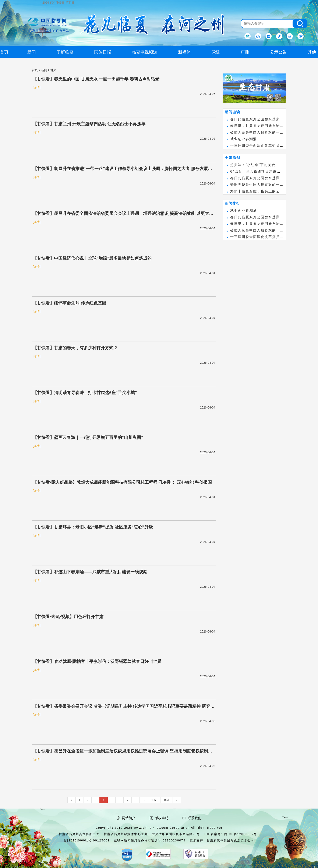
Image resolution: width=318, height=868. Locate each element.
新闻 (44, 70)
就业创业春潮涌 (244, 139)
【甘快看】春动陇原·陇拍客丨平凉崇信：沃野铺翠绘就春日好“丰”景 (97, 661)
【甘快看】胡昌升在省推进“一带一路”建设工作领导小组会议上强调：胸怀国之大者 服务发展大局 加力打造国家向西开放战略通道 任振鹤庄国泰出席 (123, 169)
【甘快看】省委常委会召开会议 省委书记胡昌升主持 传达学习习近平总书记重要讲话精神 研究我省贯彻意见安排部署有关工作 (124, 707)
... (144, 800)
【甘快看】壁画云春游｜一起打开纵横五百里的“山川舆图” (88, 437)
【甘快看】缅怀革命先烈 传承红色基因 (70, 303)
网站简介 (129, 818)
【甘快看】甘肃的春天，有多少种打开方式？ (75, 348)
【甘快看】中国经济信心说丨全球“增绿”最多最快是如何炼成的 (92, 258)
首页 (35, 70)
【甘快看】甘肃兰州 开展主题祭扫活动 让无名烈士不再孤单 (89, 124)
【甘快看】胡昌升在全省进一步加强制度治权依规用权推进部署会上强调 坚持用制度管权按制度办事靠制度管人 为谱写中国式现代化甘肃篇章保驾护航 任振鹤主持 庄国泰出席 (123, 751)
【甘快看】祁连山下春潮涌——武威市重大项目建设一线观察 (90, 572)
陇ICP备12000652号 (241, 834)
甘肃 (53, 70)
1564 (167, 800)
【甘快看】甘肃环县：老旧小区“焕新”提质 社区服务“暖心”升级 (93, 527)
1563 (154, 800)
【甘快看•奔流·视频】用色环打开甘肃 (68, 617)
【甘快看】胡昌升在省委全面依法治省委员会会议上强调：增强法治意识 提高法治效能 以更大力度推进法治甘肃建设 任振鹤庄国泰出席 (123, 214)
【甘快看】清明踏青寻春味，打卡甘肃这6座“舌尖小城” (85, 393)
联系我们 (195, 818)
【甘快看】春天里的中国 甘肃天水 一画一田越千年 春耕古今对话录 (96, 79)
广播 (245, 52)
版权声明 (162, 818)
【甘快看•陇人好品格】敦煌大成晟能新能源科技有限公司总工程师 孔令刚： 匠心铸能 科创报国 (122, 482)
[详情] (37, 87)
